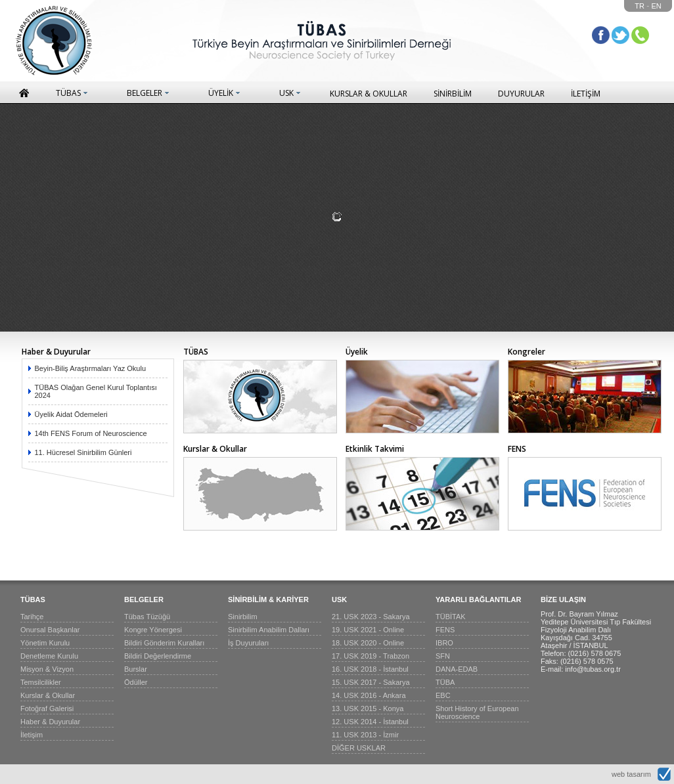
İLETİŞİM (586, 94)
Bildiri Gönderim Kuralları (164, 643)
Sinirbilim (243, 617)
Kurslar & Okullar (215, 449)
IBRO (444, 643)
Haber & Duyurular (56, 352)
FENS (517, 449)
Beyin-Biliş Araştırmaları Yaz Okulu (91, 368)
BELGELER (145, 93)
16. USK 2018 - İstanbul (370, 669)
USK (286, 93)
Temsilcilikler (41, 682)
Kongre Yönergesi (153, 630)
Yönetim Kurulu (45, 643)
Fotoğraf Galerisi (47, 708)
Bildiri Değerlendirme (158, 656)
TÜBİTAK (451, 617)
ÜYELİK (221, 93)
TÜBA (445, 682)
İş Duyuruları (248, 643)
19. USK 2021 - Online (368, 630)
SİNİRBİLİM (453, 94)
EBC (443, 695)
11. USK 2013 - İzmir (365, 735)
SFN (443, 656)
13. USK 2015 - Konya (368, 708)
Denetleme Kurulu (49, 656)
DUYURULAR (521, 94)
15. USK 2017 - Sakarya (371, 682)
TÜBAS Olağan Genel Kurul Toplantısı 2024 (96, 391)
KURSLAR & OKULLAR (369, 94)
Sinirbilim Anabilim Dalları (269, 630)
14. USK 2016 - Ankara (369, 695)
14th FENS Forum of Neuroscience (91, 433)
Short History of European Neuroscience (477, 712)
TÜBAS (68, 93)
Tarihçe (32, 617)
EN (657, 6)
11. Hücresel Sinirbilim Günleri (83, 452)
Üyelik (357, 352)
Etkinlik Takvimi (375, 449)
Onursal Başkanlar (50, 630)
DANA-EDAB (457, 669)
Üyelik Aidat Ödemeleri (71, 414)
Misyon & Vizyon (47, 669)
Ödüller (136, 682)
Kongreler (527, 352)
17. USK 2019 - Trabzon (371, 656)
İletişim (32, 735)
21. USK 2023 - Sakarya (371, 617)
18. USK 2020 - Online (368, 643)
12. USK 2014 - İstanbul (370, 722)
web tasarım (631, 774)
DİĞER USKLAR (359, 748)
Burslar (136, 669)
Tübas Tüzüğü (147, 617)
